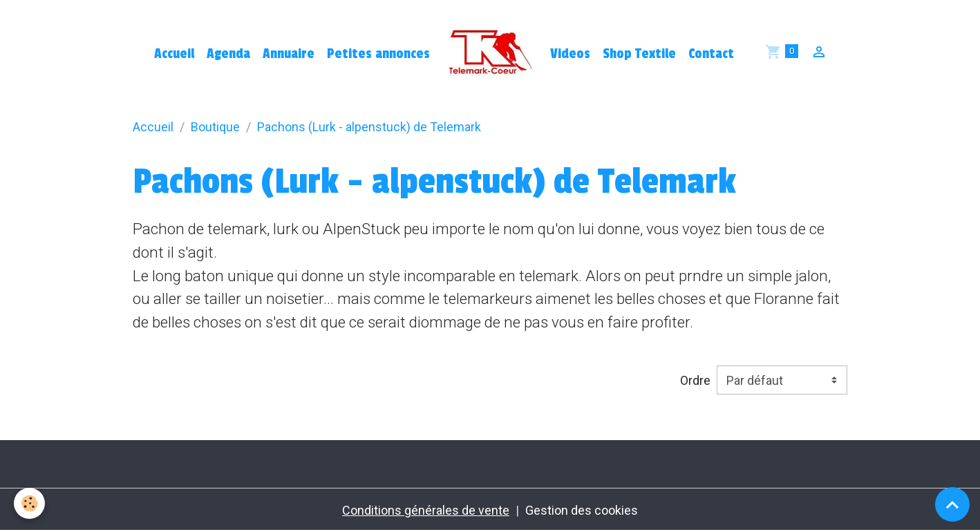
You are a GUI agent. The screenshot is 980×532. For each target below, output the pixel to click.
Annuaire (289, 54)
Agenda (228, 54)
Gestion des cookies (582, 510)
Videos (570, 54)
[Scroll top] (952, 504)
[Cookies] (29, 503)
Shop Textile (639, 54)
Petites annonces (378, 54)
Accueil (174, 54)
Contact (711, 54)
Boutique (215, 127)
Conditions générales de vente (426, 510)
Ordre (695, 380)
